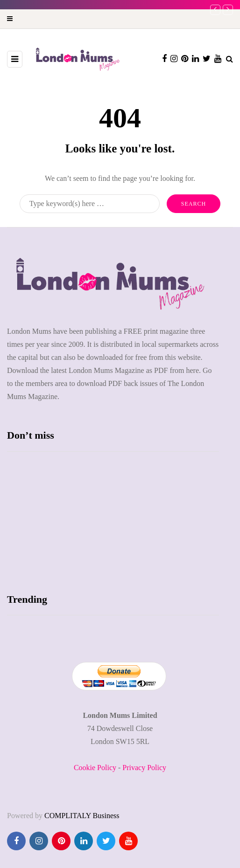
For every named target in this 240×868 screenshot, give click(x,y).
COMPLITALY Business (82, 816)
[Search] (90, 204)
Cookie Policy (95, 768)
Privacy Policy (144, 768)
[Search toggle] (229, 59)
